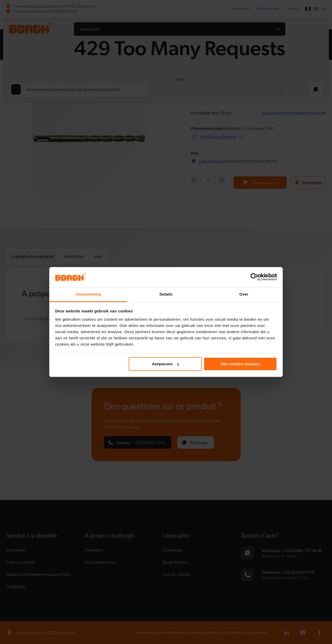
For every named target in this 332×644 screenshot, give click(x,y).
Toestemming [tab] (88, 294)
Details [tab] (166, 294)
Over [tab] (244, 294)
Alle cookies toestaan (240, 364)
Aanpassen (165, 364)
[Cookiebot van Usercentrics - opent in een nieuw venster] (254, 277)
